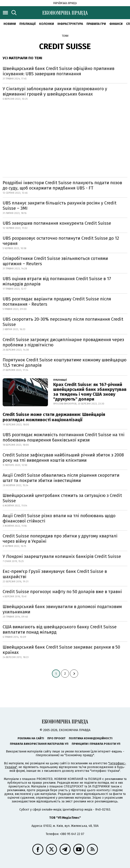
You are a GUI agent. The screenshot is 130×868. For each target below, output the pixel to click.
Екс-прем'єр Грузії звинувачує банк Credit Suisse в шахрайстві (55, 574)
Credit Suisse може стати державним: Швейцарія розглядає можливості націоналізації (54, 417)
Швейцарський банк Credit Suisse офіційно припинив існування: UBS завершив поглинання (59, 71)
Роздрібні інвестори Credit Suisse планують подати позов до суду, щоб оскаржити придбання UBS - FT (62, 185)
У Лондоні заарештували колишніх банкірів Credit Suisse (62, 556)
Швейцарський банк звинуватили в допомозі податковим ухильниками (62, 609)
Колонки (47, 24)
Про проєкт (56, 738)
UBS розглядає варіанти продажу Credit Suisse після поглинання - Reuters (57, 302)
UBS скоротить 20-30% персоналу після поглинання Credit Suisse (63, 322)
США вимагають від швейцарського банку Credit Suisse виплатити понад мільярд (60, 629)
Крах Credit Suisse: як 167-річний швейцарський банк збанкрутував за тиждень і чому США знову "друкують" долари (90, 392)
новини (10, 24)
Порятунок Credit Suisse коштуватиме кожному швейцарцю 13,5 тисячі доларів (65, 362)
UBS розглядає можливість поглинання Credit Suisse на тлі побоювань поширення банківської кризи (64, 437)
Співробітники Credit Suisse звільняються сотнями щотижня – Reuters (55, 261)
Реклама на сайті (31, 738)
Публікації (27, 24)
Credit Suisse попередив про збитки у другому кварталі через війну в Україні (60, 539)
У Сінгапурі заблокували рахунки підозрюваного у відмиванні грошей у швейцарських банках (55, 91)
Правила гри (96, 24)
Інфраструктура (70, 24)
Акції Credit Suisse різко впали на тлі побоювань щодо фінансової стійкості (59, 518)
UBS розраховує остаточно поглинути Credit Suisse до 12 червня (61, 241)
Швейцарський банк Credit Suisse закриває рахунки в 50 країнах (61, 650)
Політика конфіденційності (91, 738)
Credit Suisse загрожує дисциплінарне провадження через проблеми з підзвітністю (63, 342)
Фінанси (116, 24)
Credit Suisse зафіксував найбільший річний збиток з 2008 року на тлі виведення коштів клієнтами (63, 458)
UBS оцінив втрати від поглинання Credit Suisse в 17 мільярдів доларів (57, 281)
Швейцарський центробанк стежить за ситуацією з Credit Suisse (62, 498)
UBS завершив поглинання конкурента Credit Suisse (57, 223)
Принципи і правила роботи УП (96, 744)
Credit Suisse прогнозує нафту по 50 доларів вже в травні (62, 592)
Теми (65, 36)
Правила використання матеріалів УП (39, 744)
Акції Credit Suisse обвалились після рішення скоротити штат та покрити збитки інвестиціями (61, 478)
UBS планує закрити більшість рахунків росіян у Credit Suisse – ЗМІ (60, 206)
